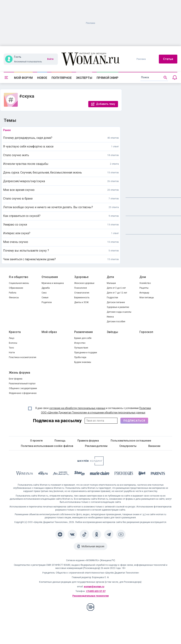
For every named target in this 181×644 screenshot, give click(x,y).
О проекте (36, 441)
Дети (110, 277)
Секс (44, 293)
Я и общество (19, 277)
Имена (110, 317)
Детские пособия (116, 322)
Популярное (62, 78)
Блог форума (16, 379)
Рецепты (144, 288)
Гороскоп (146, 332)
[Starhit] (79, 474)
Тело (11, 348)
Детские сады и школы (119, 312)
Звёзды (112, 332)
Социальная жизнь (19, 283)
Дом (143, 277)
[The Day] (43, 474)
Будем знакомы (83, 362)
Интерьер (144, 293)
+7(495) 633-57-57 (96, 591)
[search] (154, 78)
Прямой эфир (107, 78)
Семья (45, 298)
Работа (13, 293)
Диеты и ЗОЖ (81, 302)
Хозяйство (145, 283)
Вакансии (154, 446)
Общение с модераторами (23, 388)
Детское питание (116, 302)
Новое (42, 78)
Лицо (12, 338)
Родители (47, 302)
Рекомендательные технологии (90, 596)
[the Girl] (142, 474)
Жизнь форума (19, 373)
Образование (16, 288)
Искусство (80, 343)
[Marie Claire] (100, 474)
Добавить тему (106, 104)
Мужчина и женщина (53, 283)
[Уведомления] (175, 78)
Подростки (112, 298)
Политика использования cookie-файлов (47, 446)
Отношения (50, 277)
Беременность (82, 298)
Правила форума (88, 441)
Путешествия (81, 348)
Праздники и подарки (86, 353)
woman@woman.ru (94, 587)
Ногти (12, 353)
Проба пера (80, 357)
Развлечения (83, 332)
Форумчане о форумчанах (23, 393)
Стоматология (82, 293)
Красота (15, 332)
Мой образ (49, 332)
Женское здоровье (84, 283)
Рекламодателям (96, 446)
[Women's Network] (90, 464)
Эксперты (84, 78)
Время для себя (83, 338)
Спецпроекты (128, 446)
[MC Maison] (61, 474)
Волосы (13, 343)
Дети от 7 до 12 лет (117, 293)
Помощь (60, 441)
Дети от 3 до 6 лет (116, 288)
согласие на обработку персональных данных (77, 408)
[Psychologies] (124, 474)
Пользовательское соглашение (131, 441)
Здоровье (81, 277)
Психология (81, 288)
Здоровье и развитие (118, 307)
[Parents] (158, 474)
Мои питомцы (147, 298)
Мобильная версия (93, 546)
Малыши (111, 283)
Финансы (14, 298)
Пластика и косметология (23, 357)
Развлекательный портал (22, 384)
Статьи (168, 59)
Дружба (46, 288)
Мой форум (23, 78)
